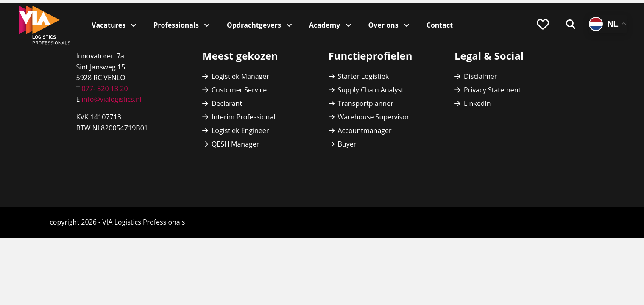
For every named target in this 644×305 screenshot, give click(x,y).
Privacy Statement (492, 90)
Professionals (177, 25)
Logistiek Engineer (240, 130)
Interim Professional (243, 117)
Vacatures (109, 25)
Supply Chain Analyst (371, 90)
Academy (325, 25)
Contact (440, 25)
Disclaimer (480, 76)
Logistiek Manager (240, 76)
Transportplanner (366, 103)
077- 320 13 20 (105, 89)
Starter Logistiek (364, 76)
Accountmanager (365, 130)
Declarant (227, 103)
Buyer (347, 144)
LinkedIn (477, 103)
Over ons (384, 25)
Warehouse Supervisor (374, 117)
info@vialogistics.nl (110, 99)
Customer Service (239, 90)
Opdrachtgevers (255, 25)
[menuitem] (543, 25)
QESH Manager (235, 144)
